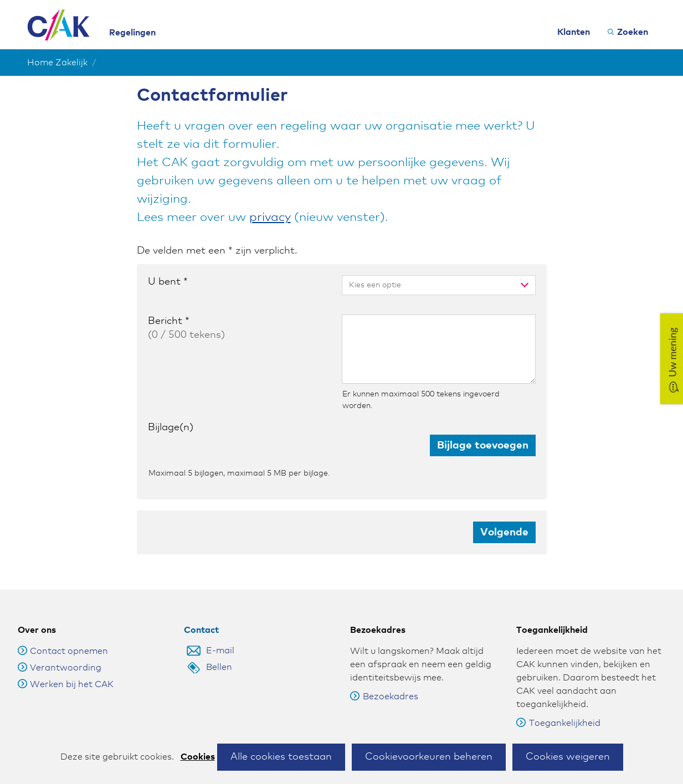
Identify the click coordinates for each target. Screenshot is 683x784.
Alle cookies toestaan (281, 757)
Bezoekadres (384, 683)
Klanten (574, 32)
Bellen (219, 653)
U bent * (168, 282)
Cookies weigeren (568, 757)
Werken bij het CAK (72, 670)
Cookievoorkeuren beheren (429, 757)
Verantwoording (66, 654)
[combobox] (426, 285)
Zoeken (633, 32)
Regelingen (132, 33)
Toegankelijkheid (558, 709)
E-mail (220, 637)
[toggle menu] (522, 285)
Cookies (198, 757)
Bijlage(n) (171, 427)
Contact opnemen (69, 637)
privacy (270, 218)
